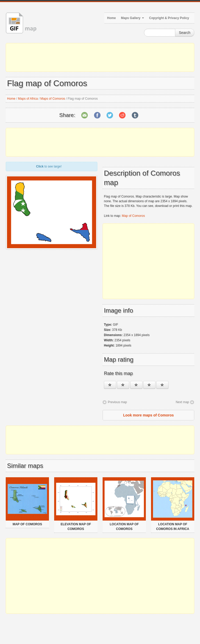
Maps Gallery (133, 18)
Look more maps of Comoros (148, 415)
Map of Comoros (133, 216)
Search (185, 33)
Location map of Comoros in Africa (173, 527)
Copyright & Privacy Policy (169, 18)
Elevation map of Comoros (76, 527)
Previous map (117, 402)
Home (111, 18)
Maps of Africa (28, 99)
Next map (182, 402)
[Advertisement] (100, 57)
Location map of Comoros (124, 527)
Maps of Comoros (53, 99)
